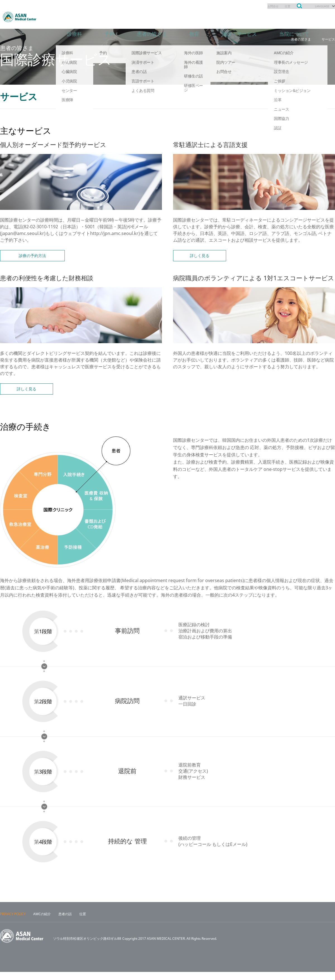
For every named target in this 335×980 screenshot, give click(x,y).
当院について (307, 17)
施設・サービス (248, 17)
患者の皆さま (156, 17)
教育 (201, 17)
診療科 (75, 17)
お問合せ (267, 6)
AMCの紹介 (42, 922)
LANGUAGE (320, 6)
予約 (112, 17)
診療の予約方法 (32, 256)
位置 (283, 6)
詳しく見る (200, 256)
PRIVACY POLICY (13, 922)
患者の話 (65, 922)
